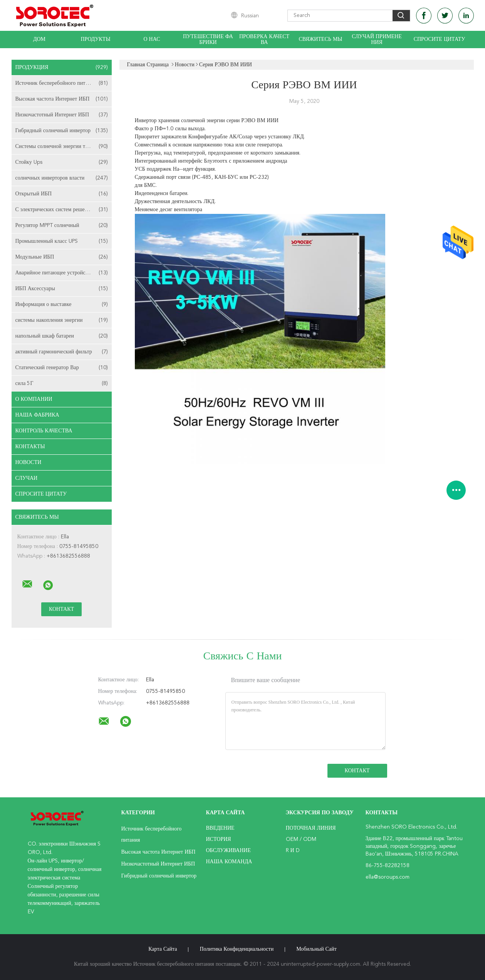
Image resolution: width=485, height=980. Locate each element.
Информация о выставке (62, 304)
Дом (39, 39)
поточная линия (311, 828)
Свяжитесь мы (320, 39)
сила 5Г (62, 383)
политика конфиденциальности (237, 949)
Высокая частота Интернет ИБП (62, 99)
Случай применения (377, 40)
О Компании (34, 399)
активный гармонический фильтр (62, 352)
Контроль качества (44, 431)
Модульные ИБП (62, 257)
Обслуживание (228, 851)
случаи (27, 478)
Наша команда (229, 862)
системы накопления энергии (62, 320)
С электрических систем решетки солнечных (64, 210)
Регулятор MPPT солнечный (62, 225)
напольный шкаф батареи (62, 336)
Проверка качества (264, 40)
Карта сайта (163, 949)
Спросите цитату (440, 39)
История (219, 839)
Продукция (62, 67)
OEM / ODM (301, 839)
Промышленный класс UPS (62, 241)
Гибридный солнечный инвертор (62, 131)
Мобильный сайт (316, 949)
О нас (152, 39)
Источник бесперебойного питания (62, 83)
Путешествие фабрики (208, 40)
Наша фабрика (37, 415)
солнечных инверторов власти (62, 178)
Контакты (30, 447)
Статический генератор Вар (62, 368)
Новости (29, 462)
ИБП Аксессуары (62, 289)
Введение (220, 828)
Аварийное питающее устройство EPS (62, 273)
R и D (293, 851)
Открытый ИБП (62, 194)
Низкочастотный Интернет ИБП (62, 115)
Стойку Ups (62, 162)
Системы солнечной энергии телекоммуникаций (64, 146)
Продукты (95, 39)
